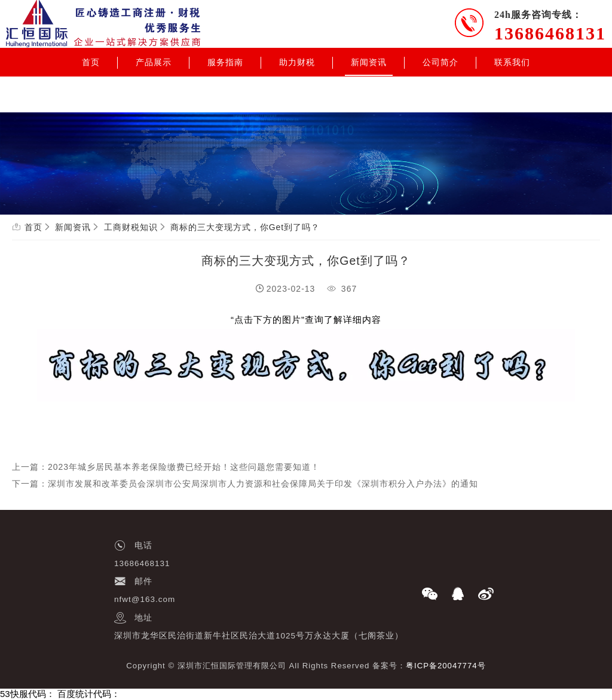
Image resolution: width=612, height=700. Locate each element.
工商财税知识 (131, 227)
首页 (91, 62)
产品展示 (154, 62)
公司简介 (440, 62)
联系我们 (512, 62)
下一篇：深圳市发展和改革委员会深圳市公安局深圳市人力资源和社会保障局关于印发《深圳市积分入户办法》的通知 (245, 484)
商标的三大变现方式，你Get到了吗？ (245, 227)
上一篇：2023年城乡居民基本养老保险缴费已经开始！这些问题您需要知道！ (166, 467)
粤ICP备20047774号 (446, 666)
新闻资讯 (369, 62)
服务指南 (225, 62)
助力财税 (297, 62)
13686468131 (550, 33)
